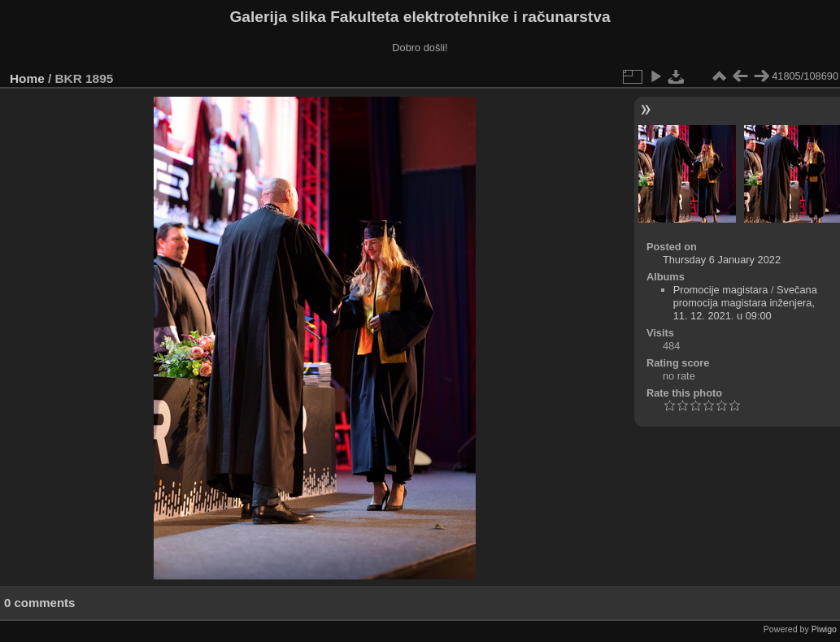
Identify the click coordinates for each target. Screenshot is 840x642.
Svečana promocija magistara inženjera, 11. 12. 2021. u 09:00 (745, 303)
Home (27, 78)
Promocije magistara (721, 290)
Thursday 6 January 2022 (722, 260)
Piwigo (824, 629)
